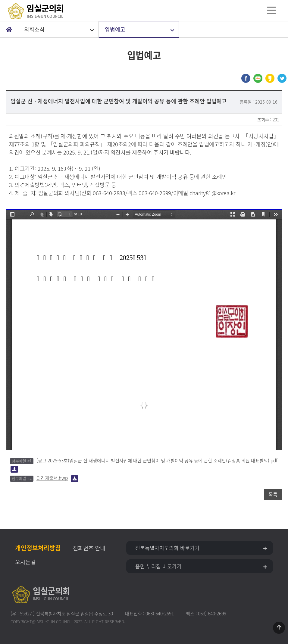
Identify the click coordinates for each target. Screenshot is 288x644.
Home (9, 30)
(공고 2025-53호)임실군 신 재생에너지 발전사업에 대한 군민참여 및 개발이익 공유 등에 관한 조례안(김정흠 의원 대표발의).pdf (157, 460)
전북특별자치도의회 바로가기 (167, 548)
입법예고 (115, 29)
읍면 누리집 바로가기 (158, 566)
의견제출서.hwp (52, 478)
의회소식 (34, 29)
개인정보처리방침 (38, 548)
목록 (273, 494)
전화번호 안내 (89, 548)
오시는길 (25, 562)
